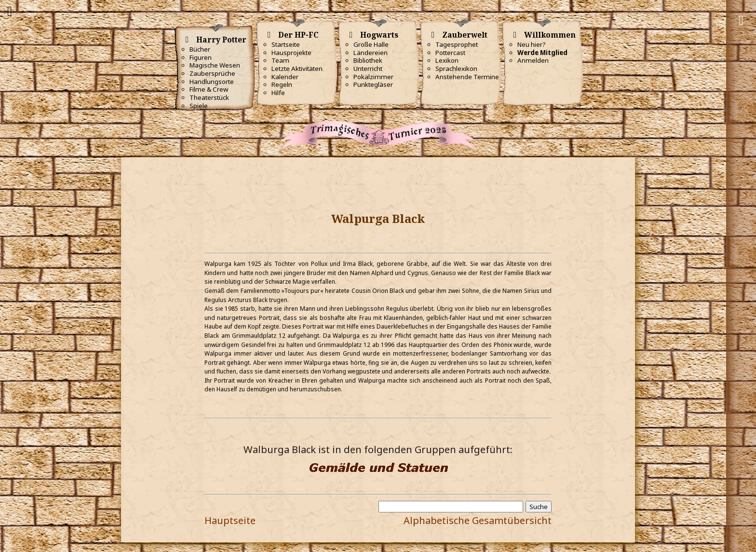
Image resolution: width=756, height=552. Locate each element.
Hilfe (278, 93)
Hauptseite (230, 520)
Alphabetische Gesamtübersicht (478, 520)
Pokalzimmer (373, 77)
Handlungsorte (212, 82)
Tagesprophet (457, 44)
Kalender (285, 77)
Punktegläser (373, 84)
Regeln (282, 84)
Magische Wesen (215, 65)
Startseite (286, 44)
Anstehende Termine (467, 77)
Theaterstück (209, 97)
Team (280, 60)
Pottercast (450, 53)
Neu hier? (532, 44)
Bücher (200, 49)
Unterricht (368, 69)
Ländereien (371, 53)
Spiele (199, 106)
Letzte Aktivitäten (297, 69)
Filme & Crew (209, 89)
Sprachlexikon (456, 69)
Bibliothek (368, 60)
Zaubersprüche (212, 73)
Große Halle (371, 44)
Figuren (201, 57)
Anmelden (533, 60)
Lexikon (447, 60)
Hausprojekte (291, 53)
